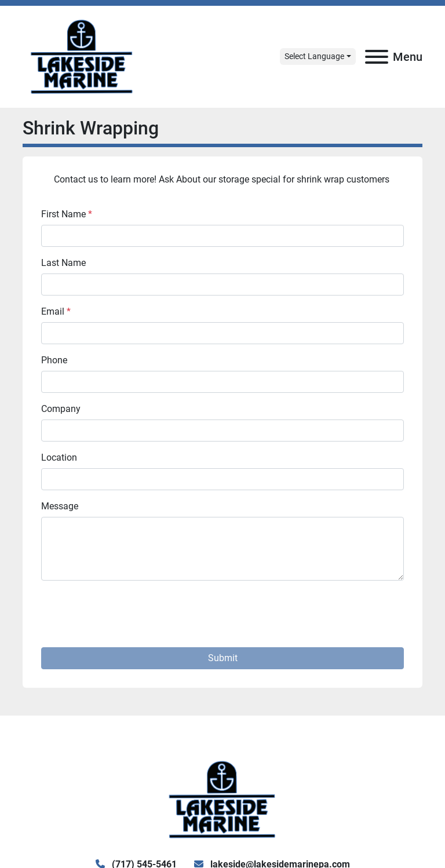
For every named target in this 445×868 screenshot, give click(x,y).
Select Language (314, 56)
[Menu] (377, 57)
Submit (223, 658)
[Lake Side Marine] (222, 799)
